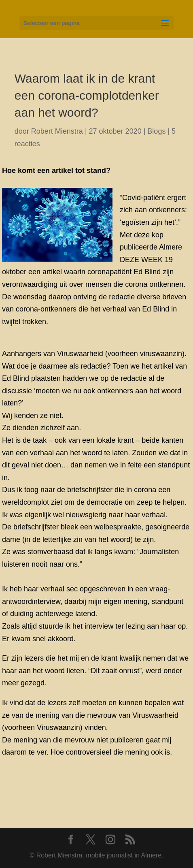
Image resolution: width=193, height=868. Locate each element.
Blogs (156, 131)
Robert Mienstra (57, 131)
